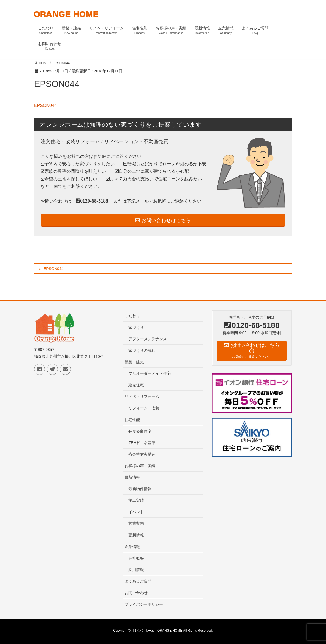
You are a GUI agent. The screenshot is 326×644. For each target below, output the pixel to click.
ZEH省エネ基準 (142, 443)
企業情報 (132, 547)
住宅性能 (132, 420)
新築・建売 (134, 362)
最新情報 (132, 477)
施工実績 (136, 500)
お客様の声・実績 (140, 466)
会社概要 (136, 558)
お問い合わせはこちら (163, 220)
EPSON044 (45, 105)
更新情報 (136, 535)
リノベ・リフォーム (142, 396)
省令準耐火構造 (142, 454)
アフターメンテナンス (148, 339)
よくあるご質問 (138, 581)
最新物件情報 (140, 489)
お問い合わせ (136, 593)
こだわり (132, 316)
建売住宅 (136, 385)
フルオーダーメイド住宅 (150, 373)
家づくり (136, 327)
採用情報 (136, 570)
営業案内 (136, 523)
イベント (136, 512)
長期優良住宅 (140, 431)
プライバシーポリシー (144, 604)
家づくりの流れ (142, 350)
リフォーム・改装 (144, 408)
